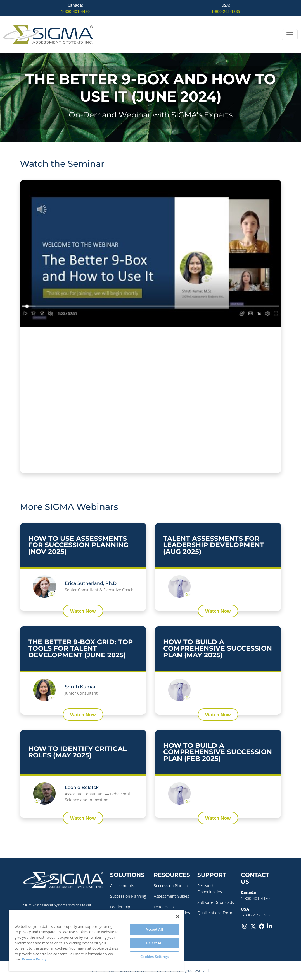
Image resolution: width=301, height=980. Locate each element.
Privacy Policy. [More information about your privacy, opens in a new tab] (35, 959)
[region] (96, 941)
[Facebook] (262, 926)
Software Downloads (216, 902)
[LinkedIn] (270, 926)
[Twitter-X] (253, 926)
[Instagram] (245, 926)
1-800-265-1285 (226, 11)
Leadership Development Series (172, 910)
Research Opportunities (210, 889)
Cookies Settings (155, 957)
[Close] (178, 916)
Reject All (154, 943)
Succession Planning (128, 896)
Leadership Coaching (120, 910)
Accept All (154, 929)
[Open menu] (290, 35)
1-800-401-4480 (75, 11)
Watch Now (83, 611)
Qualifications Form (215, 913)
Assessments (122, 886)
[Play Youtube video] (151, 253)
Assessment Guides (171, 896)
